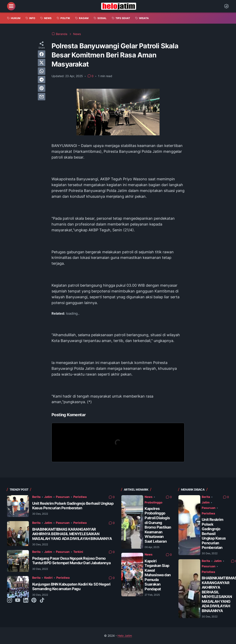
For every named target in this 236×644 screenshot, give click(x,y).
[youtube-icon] (18, 600)
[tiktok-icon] (42, 600)
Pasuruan (63, 497)
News (149, 497)
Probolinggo (154, 502)
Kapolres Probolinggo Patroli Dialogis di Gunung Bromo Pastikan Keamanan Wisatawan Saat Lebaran (158, 525)
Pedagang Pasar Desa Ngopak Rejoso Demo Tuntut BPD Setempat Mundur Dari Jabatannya (71, 561)
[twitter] (42, 63)
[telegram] (42, 80)
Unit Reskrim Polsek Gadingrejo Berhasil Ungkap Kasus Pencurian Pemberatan (73, 506)
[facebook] (42, 54)
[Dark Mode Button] (226, 6)
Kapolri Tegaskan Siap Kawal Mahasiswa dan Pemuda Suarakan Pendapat (158, 575)
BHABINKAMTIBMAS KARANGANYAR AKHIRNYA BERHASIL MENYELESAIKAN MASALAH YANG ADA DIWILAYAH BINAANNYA (72, 534)
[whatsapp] (42, 71)
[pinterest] (42, 88)
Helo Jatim (125, 636)
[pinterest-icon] (34, 600)
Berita (36, 497)
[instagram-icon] (10, 600)
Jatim (48, 497)
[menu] (11, 6)
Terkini (78, 552)
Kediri (48, 578)
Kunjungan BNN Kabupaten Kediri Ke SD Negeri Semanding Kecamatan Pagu (71, 587)
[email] (42, 97)
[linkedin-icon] (26, 600)
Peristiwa (80, 497)
